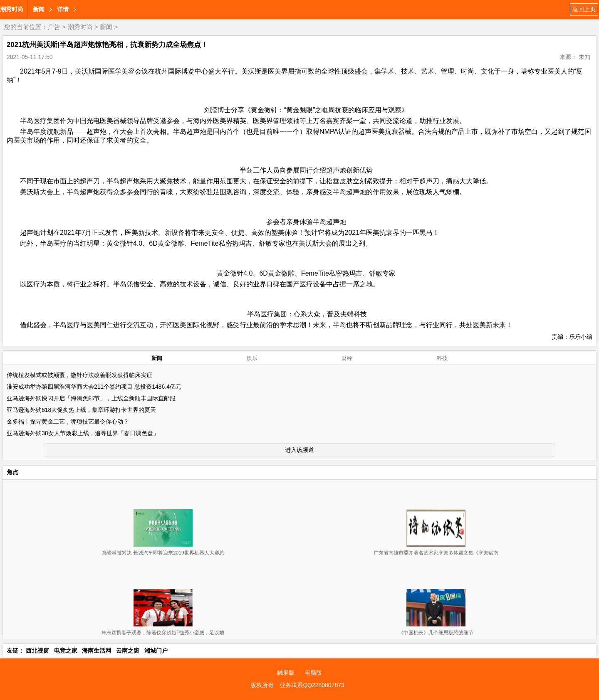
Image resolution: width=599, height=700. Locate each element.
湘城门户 (156, 651)
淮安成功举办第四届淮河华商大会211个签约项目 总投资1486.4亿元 (94, 387)
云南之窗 (128, 651)
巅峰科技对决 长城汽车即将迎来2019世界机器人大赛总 (163, 553)
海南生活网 (97, 651)
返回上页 (584, 9)
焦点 (12, 472)
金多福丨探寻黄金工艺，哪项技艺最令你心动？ (68, 421)
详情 (63, 9)
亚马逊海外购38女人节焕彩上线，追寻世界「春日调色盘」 (83, 433)
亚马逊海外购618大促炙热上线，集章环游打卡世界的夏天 (81, 410)
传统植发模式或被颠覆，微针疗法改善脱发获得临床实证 (79, 375)
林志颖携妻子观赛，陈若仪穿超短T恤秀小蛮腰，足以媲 (163, 633)
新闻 (39, 9)
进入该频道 (299, 450)
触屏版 (286, 673)
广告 (54, 27)
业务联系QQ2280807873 (312, 685)
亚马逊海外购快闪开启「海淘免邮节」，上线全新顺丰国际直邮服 (91, 398)
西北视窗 (37, 651)
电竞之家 (66, 651)
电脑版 (313, 673)
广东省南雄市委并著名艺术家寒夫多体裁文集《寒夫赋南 (436, 553)
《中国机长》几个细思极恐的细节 (436, 633)
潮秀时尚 (12, 9)
